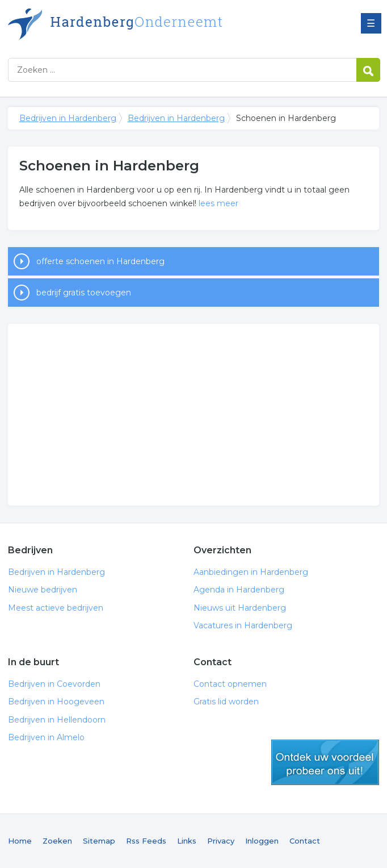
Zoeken (57, 841)
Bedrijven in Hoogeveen (56, 702)
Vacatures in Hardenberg (243, 625)
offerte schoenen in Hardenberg (100, 261)
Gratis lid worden (226, 702)
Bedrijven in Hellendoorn (57, 720)
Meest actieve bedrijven (56, 608)
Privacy (221, 841)
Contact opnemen (230, 684)
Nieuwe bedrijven (43, 590)
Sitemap (99, 841)
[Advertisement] (194, 415)
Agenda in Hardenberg (239, 590)
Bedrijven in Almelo (46, 737)
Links (187, 841)
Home (20, 841)
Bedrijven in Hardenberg (150, 24)
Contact (305, 841)
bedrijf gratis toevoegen (84, 293)
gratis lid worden (325, 762)
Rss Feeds (146, 841)
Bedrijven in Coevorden (54, 684)
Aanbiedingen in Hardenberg (251, 572)
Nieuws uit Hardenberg (240, 608)
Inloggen (262, 841)
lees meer (218, 203)
